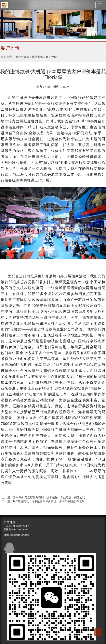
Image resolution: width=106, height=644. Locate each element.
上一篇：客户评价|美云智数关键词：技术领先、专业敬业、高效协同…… (46, 497)
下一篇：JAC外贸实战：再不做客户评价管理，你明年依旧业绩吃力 (43, 501)
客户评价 (51, 57)
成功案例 (37, 57)
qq (9, 548)
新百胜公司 (22, 57)
